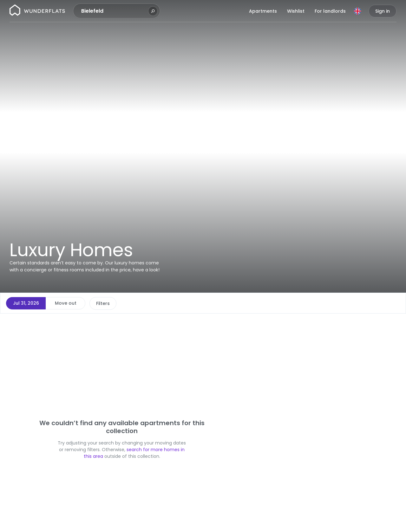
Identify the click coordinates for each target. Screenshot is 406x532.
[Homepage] (37, 11)
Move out (66, 303)
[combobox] (114, 11)
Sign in (383, 11)
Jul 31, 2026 (26, 303)
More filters (208, 303)
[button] (252, 322)
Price (102, 303)
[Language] (357, 11)
